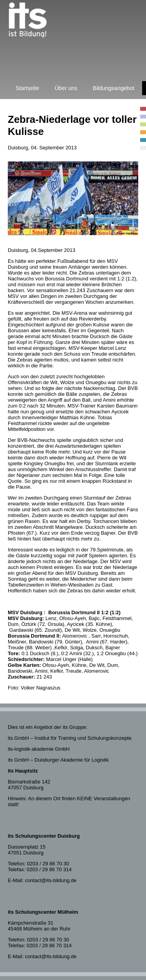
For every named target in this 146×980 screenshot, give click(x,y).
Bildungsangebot (113, 88)
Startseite (27, 88)
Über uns (66, 88)
